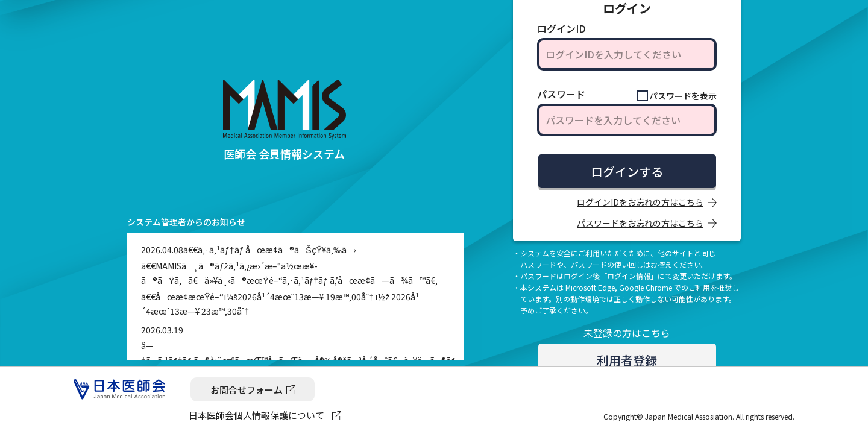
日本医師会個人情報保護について (257, 415)
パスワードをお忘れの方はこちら (640, 223)
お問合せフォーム (247, 390)
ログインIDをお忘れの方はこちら (640, 202)
